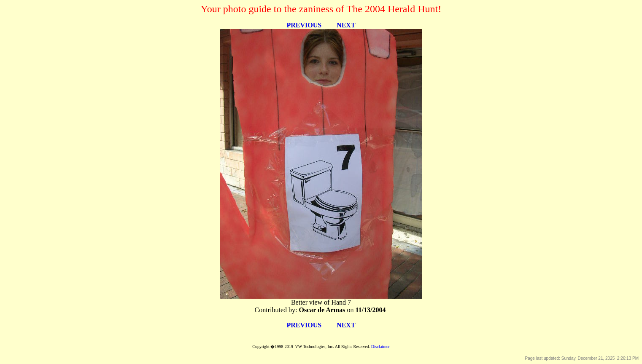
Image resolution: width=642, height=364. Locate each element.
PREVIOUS (304, 25)
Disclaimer (380, 347)
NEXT (346, 25)
